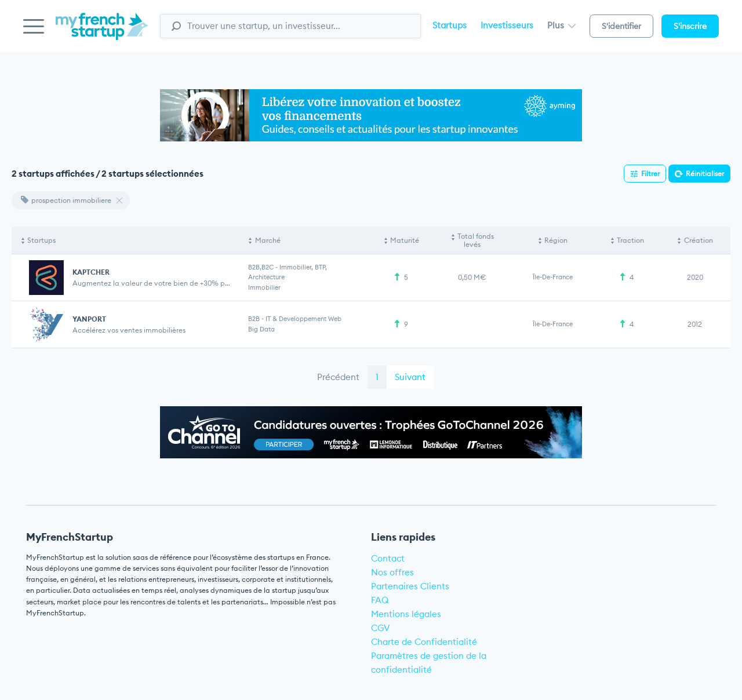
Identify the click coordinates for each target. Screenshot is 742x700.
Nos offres (392, 572)
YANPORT (89, 319)
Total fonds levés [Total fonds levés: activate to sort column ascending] (476, 240)
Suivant (410, 377)
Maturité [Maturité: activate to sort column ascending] (405, 240)
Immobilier (264, 287)
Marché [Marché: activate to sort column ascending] (268, 240)
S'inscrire (690, 26)
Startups (450, 25)
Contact (388, 558)
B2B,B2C (261, 267)
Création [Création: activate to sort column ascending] (699, 240)
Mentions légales (406, 614)
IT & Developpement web (303, 319)
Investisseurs (507, 25)
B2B (254, 319)
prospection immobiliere (66, 200)
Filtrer (650, 174)
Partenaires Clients (410, 586)
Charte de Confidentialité (424, 642)
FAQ (380, 600)
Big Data (261, 329)
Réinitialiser (705, 174)
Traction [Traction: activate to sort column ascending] (630, 240)
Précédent (338, 377)
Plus (561, 25)
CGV (381, 628)
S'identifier (621, 26)
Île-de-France (553, 277)
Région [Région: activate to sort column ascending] (556, 240)
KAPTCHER (91, 272)
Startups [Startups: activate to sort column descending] (41, 240)
